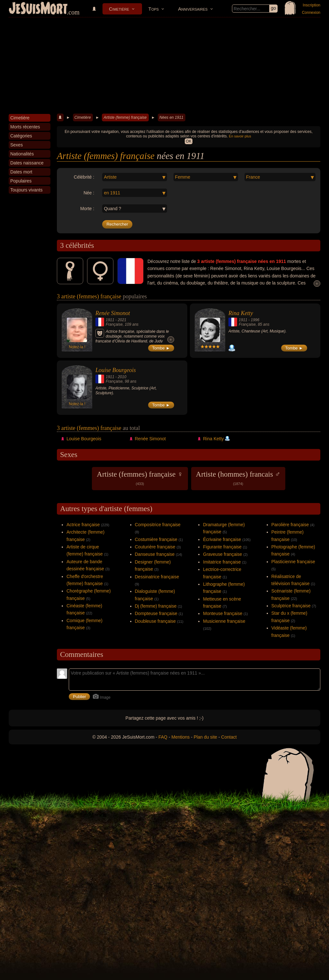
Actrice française (83, 525)
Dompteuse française (156, 613)
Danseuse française (155, 554)
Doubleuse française (156, 621)
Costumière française (156, 539)
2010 (122, 377)
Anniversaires (193, 9)
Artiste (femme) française (125, 117)
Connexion (311, 13)
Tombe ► (161, 348)
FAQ (163, 737)
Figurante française (222, 547)
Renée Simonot (113, 313)
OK (188, 141)
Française (114, 324)
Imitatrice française (222, 562)
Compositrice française (158, 525)
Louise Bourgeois (116, 370)
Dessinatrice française (157, 577)
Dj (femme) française (156, 606)
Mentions (180, 737)
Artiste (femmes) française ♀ (140, 478)
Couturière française (155, 547)
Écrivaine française (222, 539)
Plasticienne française (293, 562)
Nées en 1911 (171, 117)
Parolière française (290, 525)
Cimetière (119, 9)
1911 (110, 320)
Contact (229, 737)
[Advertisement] (164, 66)
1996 (255, 320)
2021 (122, 320)
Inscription (311, 5)
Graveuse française (222, 554)
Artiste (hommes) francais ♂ (238, 478)
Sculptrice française (291, 606)
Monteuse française (223, 613)
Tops (154, 9)
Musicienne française (224, 621)
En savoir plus (240, 136)
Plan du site (205, 737)
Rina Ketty (241, 313)
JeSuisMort (38, 9)
